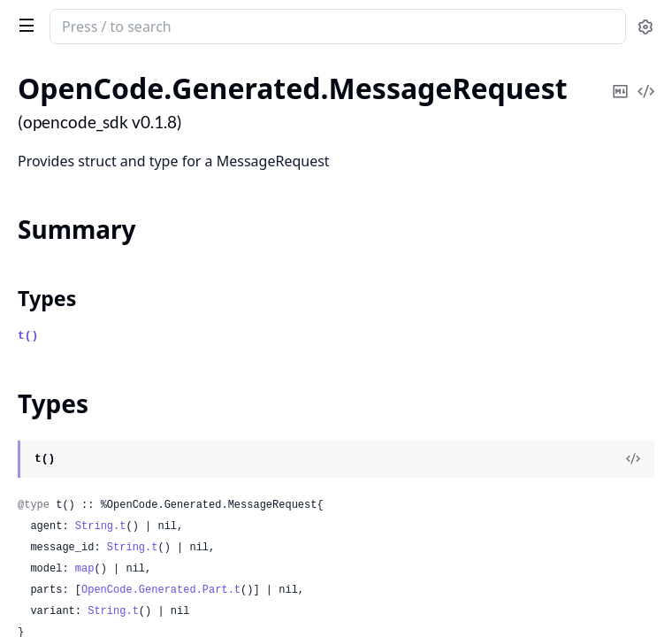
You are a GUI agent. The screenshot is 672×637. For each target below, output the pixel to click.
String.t (101, 526)
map (85, 569)
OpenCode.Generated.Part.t (161, 590)
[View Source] (633, 459)
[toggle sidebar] (23, 25)
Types (47, 298)
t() (28, 336)
